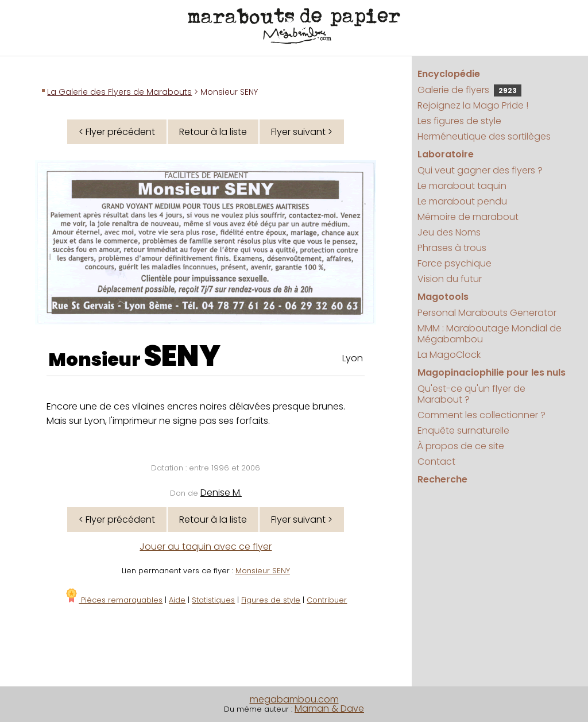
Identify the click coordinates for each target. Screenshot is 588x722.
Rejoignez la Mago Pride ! (473, 105)
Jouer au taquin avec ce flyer (206, 547)
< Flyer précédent (117, 132)
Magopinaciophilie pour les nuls (492, 372)
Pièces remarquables (113, 600)
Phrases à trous (452, 248)
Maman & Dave (329, 709)
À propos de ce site (461, 446)
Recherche (442, 479)
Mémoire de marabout (468, 217)
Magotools (443, 297)
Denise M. (221, 493)
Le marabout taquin (462, 186)
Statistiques (213, 600)
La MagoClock (449, 355)
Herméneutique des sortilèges (484, 136)
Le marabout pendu (462, 201)
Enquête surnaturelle (463, 431)
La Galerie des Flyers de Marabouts (119, 92)
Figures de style (271, 600)
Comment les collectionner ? (481, 415)
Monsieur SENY (263, 571)
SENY (182, 356)
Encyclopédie (449, 74)
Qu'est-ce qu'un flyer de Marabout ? (471, 394)
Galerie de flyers (469, 90)
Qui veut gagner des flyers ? (480, 170)
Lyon (353, 358)
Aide (177, 600)
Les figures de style (459, 121)
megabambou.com (294, 699)
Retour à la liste (213, 132)
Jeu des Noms (449, 232)
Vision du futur (450, 279)
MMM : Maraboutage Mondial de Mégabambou (490, 334)
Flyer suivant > (302, 132)
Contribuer (327, 600)
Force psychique (454, 263)
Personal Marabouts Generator (487, 313)
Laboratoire (446, 154)
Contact (436, 462)
